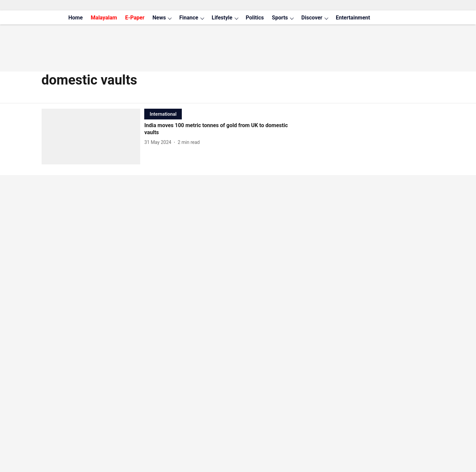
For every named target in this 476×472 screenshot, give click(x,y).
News (159, 18)
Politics (255, 18)
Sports (280, 18)
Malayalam (104, 18)
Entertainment (353, 18)
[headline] (221, 129)
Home (76, 18)
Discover (312, 18)
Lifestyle (222, 18)
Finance (189, 18)
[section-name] (163, 114)
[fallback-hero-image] (93, 137)
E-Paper (135, 18)
